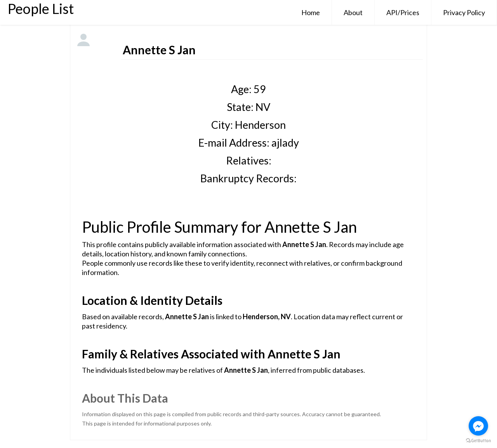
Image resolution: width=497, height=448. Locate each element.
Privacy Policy (464, 12)
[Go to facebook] (478, 426)
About (353, 12)
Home (311, 12)
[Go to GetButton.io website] (478, 440)
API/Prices (403, 12)
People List (41, 9)
